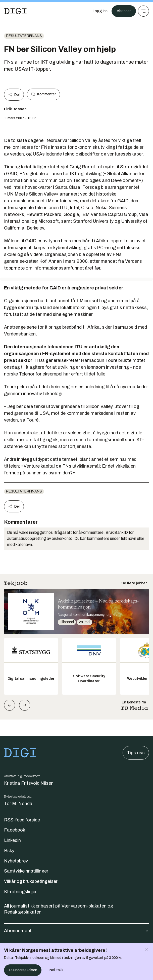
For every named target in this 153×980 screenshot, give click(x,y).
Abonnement (77, 931)
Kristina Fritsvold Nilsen (29, 783)
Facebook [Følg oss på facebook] (15, 830)
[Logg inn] (100, 11)
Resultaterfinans (24, 36)
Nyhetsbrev (16, 861)
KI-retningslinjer (20, 892)
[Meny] (143, 11)
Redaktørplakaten (23, 912)
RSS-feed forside (22, 820)
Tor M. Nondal (19, 804)
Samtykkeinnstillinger (26, 871)
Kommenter (43, 94)
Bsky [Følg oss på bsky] (9, 851)
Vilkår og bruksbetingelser (31, 881)
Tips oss (136, 753)
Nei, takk (56, 970)
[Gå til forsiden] (15, 11)
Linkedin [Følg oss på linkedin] (12, 840)
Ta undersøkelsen (23, 970)
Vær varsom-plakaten (84, 906)
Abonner (124, 11)
